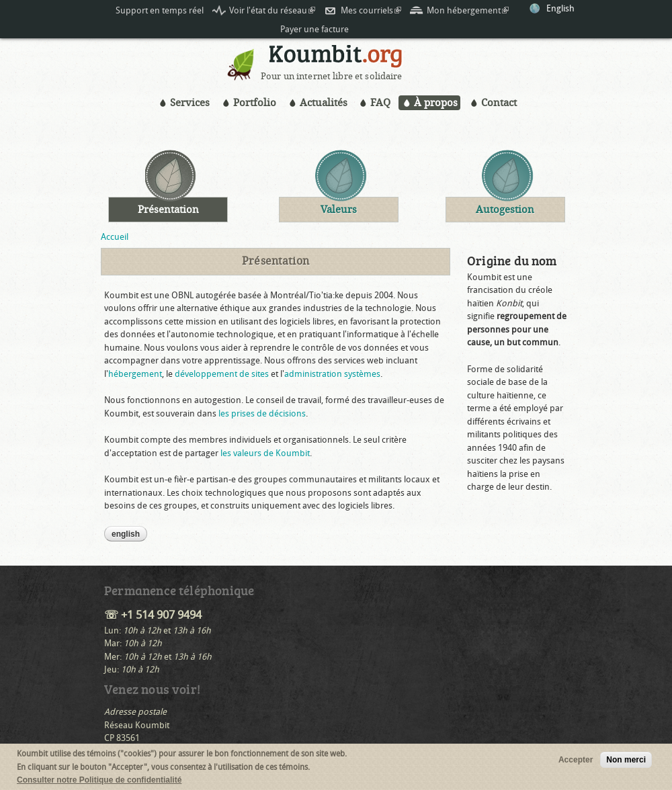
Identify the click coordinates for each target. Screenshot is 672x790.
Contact (499, 103)
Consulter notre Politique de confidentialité (99, 781)
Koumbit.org (336, 58)
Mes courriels (371, 10)
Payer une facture (314, 29)
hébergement (135, 374)
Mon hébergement (468, 10)
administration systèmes (332, 374)
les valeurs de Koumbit (265, 453)
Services (190, 103)
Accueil (115, 237)
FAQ (380, 103)
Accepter (576, 760)
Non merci (626, 760)
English (560, 8)
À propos (436, 103)
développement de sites (222, 374)
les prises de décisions (262, 413)
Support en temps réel (160, 10)
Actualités (324, 103)
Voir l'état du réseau (272, 10)
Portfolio (255, 103)
